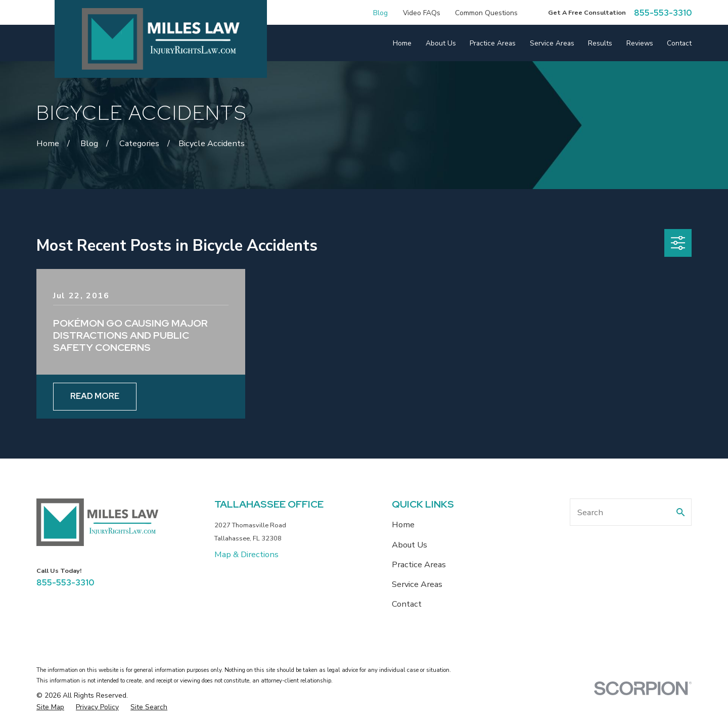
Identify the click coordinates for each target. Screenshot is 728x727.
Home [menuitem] (402, 43)
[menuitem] (50, 707)
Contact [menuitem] (679, 43)
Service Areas (417, 584)
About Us (409, 545)
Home (403, 525)
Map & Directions (246, 554)
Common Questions (486, 13)
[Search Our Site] (680, 512)
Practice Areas (419, 564)
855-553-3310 (663, 13)
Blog (380, 13)
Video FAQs (422, 13)
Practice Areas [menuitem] (493, 43)
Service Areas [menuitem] (552, 43)
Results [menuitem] (600, 43)
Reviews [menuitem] (640, 43)
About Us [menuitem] (441, 43)
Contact (407, 604)
